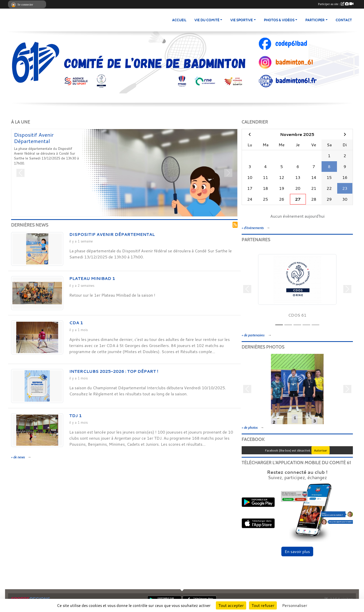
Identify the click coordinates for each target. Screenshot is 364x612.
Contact (344, 20)
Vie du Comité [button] (207, 20)
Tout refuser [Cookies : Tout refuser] (263, 605)
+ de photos (250, 428)
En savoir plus (297, 552)
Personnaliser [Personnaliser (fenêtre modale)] (295, 605)
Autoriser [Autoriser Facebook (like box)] (321, 450)
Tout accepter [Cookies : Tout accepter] (231, 605)
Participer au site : (336, 4)
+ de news (18, 457)
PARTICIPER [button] (315, 20)
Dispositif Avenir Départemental (34, 138)
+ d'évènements (253, 228)
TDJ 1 (75, 416)
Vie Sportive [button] (242, 20)
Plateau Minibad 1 (92, 278)
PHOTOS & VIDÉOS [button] (279, 20)
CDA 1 (76, 323)
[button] (20, 173)
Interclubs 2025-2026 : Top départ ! (114, 371)
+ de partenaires (254, 335)
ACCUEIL (179, 20)
